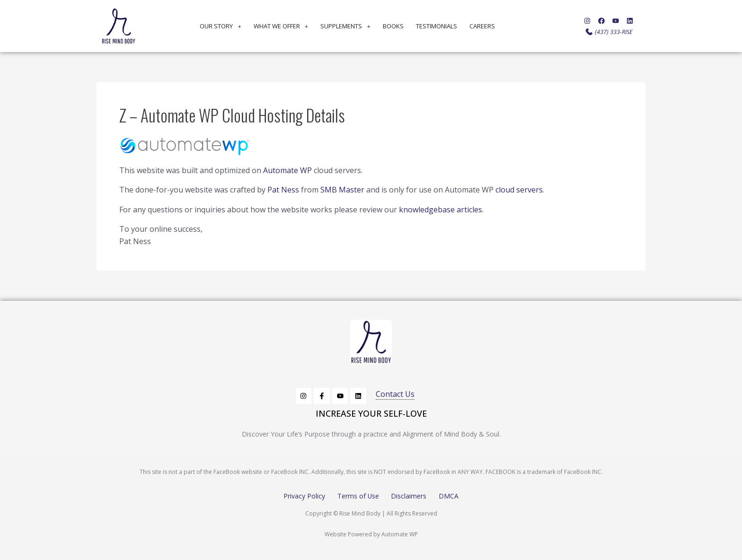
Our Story (220, 26)
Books (393, 26)
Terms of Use (358, 496)
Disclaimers (409, 496)
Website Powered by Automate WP (371, 534)
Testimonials (437, 26)
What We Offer (281, 26)
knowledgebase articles (441, 210)
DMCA (449, 496)
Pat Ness (283, 190)
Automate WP (287, 170)
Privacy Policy (304, 496)
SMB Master (342, 190)
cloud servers (519, 190)
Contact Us (395, 394)
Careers (482, 26)
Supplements (345, 26)
